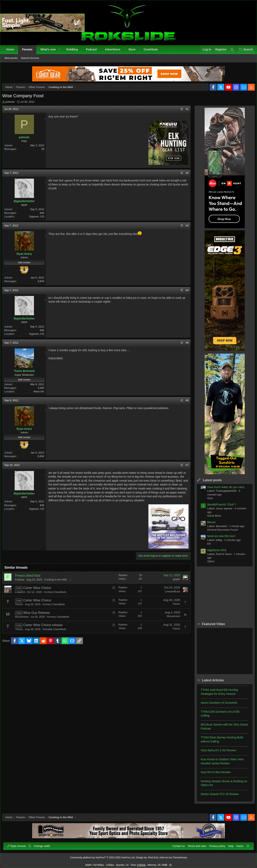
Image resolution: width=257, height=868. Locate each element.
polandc (13, 105)
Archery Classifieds (58, 599)
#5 (184, 346)
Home (12, 51)
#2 (184, 176)
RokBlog (74, 51)
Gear (207, 501)
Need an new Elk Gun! (218, 539)
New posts (13, 60)
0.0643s (141, 863)
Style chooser (19, 844)
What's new (50, 51)
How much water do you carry (223, 490)
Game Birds (211, 519)
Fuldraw (23, 587)
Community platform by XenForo (103, 856)
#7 (184, 468)
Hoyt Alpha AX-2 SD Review (215, 753)
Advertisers (115, 51)
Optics (208, 564)
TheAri (22, 611)
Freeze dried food (31, 583)
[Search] (244, 52)
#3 (184, 229)
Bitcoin (208, 525)
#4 (184, 293)
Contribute (153, 51)
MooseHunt (25, 624)
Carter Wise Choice (40, 595)
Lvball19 (23, 599)
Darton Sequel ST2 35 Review (217, 797)
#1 (184, 112)
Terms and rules (195, 844)
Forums (29, 51)
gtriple (174, 586)
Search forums (32, 60)
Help (229, 844)
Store (134, 51)
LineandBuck (170, 598)
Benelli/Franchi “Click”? (219, 508)
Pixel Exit (153, 856)
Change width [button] (44, 844)
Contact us (176, 844)
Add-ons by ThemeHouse (173, 856)
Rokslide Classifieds (57, 636)
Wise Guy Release (40, 620)
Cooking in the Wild (58, 587)
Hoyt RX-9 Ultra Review (213, 775)
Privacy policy (215, 844)
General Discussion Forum (220, 533)
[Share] (179, 112)
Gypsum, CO (40, 220)
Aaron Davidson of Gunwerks (216, 706)
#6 (184, 403)
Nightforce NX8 (214, 553)
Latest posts (209, 483)
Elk (206, 547)
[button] (61, 52)
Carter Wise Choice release (46, 632)
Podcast (93, 51)
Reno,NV (42, 395)
